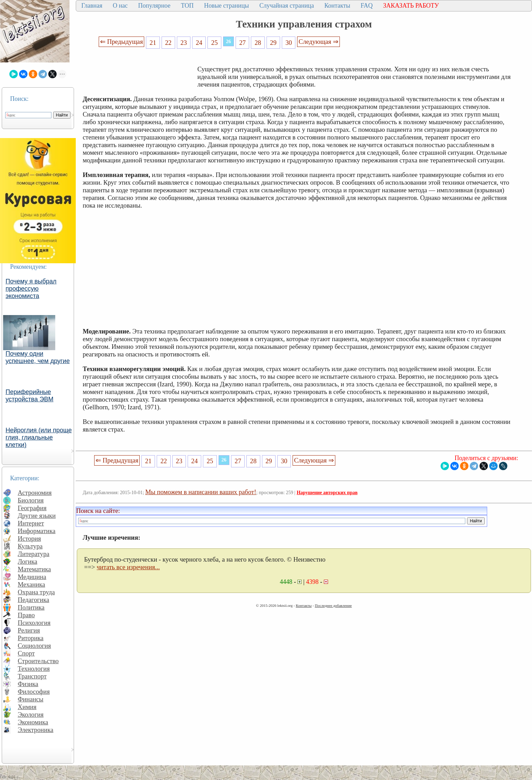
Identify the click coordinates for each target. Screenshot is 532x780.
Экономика (33, 722)
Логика (27, 561)
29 (273, 43)
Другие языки (37, 516)
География (32, 508)
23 (184, 43)
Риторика (31, 638)
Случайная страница (287, 6)
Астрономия (35, 493)
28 (258, 43)
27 (242, 43)
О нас (120, 6)
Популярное (154, 6)
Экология (31, 714)
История (29, 538)
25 (215, 43)
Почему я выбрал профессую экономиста (31, 289)
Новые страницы (226, 6)
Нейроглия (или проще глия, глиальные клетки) (39, 437)
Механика (31, 584)
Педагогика (34, 600)
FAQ (367, 6)
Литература (34, 554)
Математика (34, 569)
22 (168, 43)
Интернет (31, 523)
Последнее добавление (333, 605)
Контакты (337, 6)
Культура (30, 546)
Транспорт (32, 676)
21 (153, 43)
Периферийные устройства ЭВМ (30, 396)
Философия (34, 691)
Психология (34, 623)
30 (289, 43)
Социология (34, 646)
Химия (27, 707)
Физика (28, 684)
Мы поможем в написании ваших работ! (201, 492)
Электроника (36, 730)
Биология (31, 500)
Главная (92, 6)
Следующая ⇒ (318, 42)
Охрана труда (36, 592)
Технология (34, 669)
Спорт (26, 653)
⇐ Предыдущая (122, 42)
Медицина (32, 577)
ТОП (187, 6)
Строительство (38, 661)
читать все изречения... (128, 567)
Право (26, 615)
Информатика (37, 531)
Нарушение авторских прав (327, 493)
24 (199, 43)
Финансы (31, 699)
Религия (29, 630)
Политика (31, 607)
